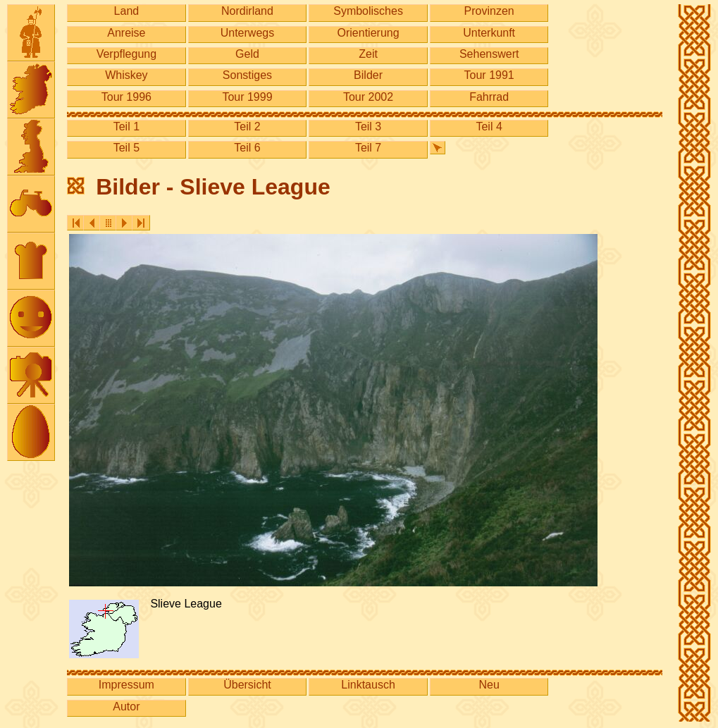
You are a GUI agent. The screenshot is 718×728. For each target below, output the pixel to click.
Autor (126, 707)
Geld (247, 54)
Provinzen (489, 11)
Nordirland (247, 11)
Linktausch (368, 685)
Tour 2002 (368, 97)
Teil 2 (247, 127)
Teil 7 (368, 148)
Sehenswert (489, 54)
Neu (489, 685)
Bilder (368, 75)
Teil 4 (489, 127)
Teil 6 (247, 148)
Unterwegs (247, 33)
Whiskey (126, 75)
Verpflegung (126, 54)
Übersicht (247, 685)
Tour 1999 (247, 97)
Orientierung (369, 33)
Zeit (368, 54)
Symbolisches (368, 11)
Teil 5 (126, 148)
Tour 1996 (126, 97)
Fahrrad (489, 97)
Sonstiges (247, 75)
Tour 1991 (489, 75)
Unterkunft (489, 33)
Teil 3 (368, 127)
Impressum (126, 685)
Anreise (126, 33)
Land (127, 11)
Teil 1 (126, 127)
